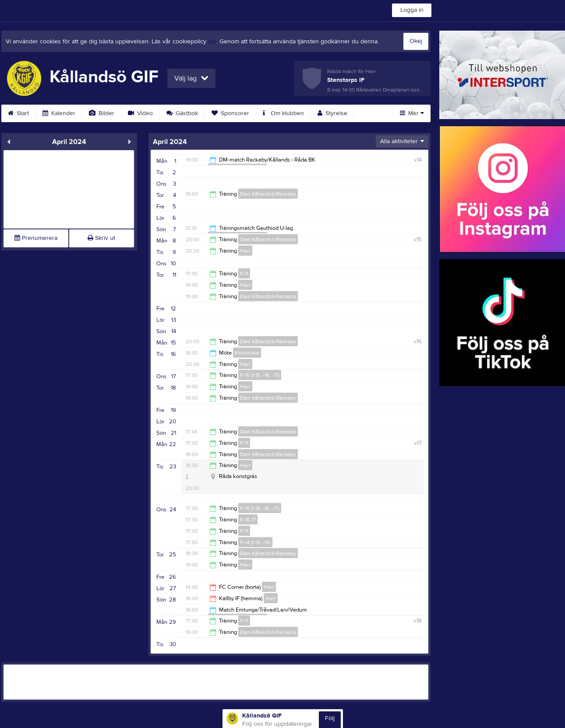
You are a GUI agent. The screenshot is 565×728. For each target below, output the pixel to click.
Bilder (102, 113)
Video (140, 113)
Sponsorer (230, 113)
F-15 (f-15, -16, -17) (260, 375)
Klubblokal (247, 353)
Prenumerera (36, 238)
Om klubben (283, 113)
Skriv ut (101, 238)
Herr (245, 251)
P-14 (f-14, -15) (255, 542)
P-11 (244, 274)
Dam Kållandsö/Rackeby (268, 194)
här (212, 42)
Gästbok (182, 113)
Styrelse (332, 113)
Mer (412, 113)
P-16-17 (248, 520)
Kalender (59, 113)
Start (18, 113)
